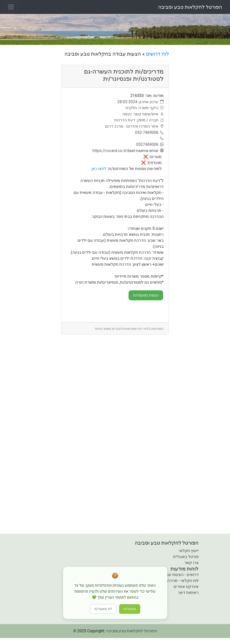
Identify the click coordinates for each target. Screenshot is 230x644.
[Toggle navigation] (11, 7)
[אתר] (128, 151)
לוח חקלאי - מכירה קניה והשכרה (171, 581)
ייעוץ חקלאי (189, 551)
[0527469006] (150, 145)
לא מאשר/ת (103, 609)
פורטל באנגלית (186, 557)
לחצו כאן (99, 169)
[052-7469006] (149, 133)
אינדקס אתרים (186, 587)
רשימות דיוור (188, 593)
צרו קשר (191, 563)
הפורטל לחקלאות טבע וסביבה (190, 7)
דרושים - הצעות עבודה (180, 575)
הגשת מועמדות (146, 295)
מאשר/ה (130, 609)
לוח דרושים (157, 54)
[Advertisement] (201, 126)
